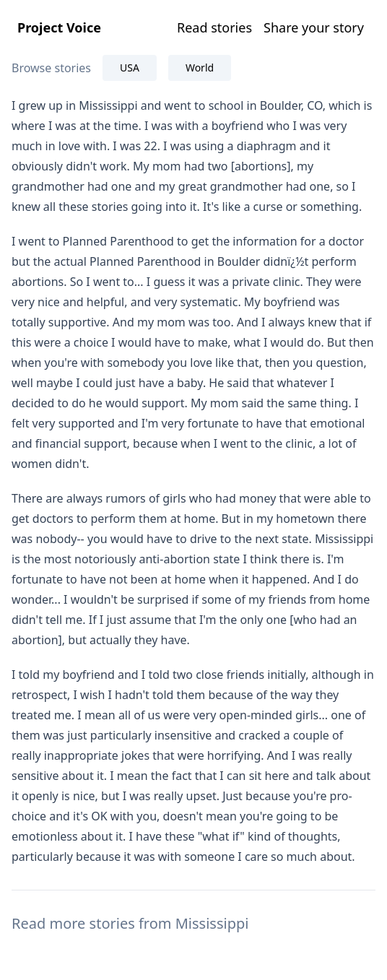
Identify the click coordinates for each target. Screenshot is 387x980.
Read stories (214, 27)
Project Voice (59, 27)
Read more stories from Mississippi (130, 923)
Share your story (314, 27)
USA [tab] (130, 68)
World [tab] (200, 68)
